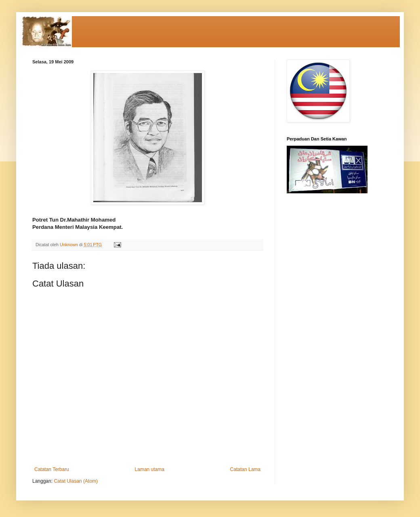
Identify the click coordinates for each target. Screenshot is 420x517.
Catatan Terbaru (52, 469)
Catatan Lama (245, 469)
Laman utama (150, 469)
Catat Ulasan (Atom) (76, 481)
